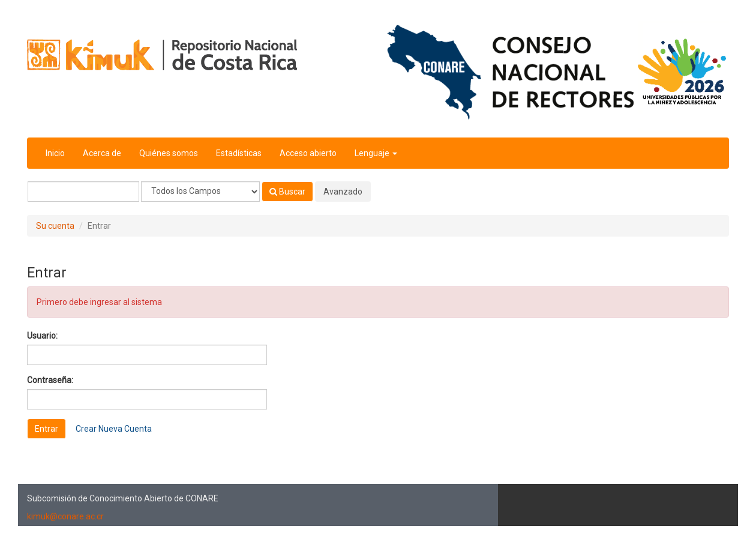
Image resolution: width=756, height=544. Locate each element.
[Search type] (200, 192)
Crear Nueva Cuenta (114, 429)
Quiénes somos (169, 153)
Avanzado (343, 192)
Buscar (287, 192)
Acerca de (102, 153)
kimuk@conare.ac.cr (65, 516)
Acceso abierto (308, 153)
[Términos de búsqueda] (83, 192)
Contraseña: (50, 380)
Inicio (55, 153)
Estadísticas (239, 153)
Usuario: (42, 336)
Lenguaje (376, 153)
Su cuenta (55, 226)
